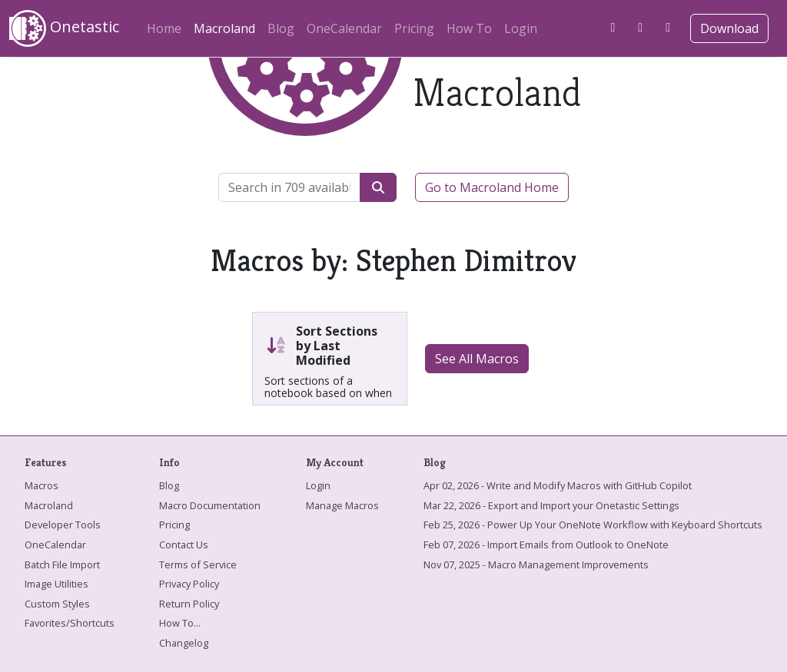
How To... (180, 623)
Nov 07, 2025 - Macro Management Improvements (536, 564)
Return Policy (189, 604)
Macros (42, 485)
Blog (281, 28)
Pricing (414, 28)
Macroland (227, 26)
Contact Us (184, 545)
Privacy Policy (189, 584)
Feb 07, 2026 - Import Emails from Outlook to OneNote (546, 545)
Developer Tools (63, 525)
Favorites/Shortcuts (70, 623)
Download (729, 28)
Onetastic (64, 28)
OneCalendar (344, 28)
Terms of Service (198, 564)
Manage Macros (342, 505)
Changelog (184, 643)
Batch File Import (62, 564)
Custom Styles (57, 604)
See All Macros (477, 359)
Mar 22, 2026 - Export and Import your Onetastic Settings (551, 505)
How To (469, 28)
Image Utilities (56, 584)
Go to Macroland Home (492, 187)
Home (164, 28)
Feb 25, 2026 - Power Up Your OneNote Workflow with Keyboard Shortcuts (593, 525)
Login (521, 28)
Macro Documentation (210, 505)
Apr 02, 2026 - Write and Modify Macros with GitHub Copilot (558, 485)
